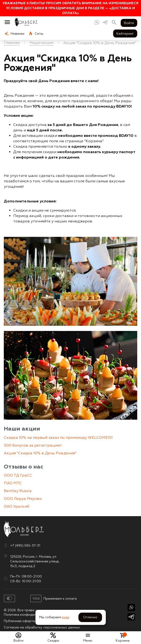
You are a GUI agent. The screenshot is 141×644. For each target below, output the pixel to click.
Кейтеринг (125, 33)
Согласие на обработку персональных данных (42, 627)
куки (66, 617)
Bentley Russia (18, 491)
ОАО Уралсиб (17, 506)
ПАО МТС (13, 483)
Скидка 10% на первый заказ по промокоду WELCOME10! (58, 437)
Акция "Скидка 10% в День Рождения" (40, 453)
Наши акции (22, 429)
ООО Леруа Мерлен (23, 499)
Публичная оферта (19, 621)
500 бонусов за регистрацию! (33, 445)
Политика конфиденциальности (29, 615)
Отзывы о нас (23, 466)
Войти (129, 23)
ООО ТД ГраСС (18, 475)
